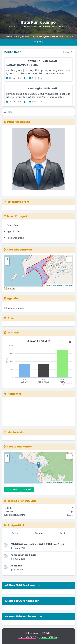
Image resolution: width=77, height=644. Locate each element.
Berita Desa (13, 225)
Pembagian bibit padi (42, 89)
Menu (38, 42)
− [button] (7, 263)
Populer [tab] (39, 533)
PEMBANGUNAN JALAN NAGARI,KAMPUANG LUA (32, 63)
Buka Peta (12, 489)
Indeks (68, 52)
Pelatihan (16, 566)
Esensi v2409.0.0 (27, 637)
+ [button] (7, 259)
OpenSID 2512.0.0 (48, 637)
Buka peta (9, 288)
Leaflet (46, 285)
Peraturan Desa (15, 238)
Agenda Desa (14, 231)
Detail (28, 489)
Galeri (10, 318)
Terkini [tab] (15, 533)
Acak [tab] (62, 533)
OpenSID (69, 285)
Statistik (12, 333)
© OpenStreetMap (57, 285)
